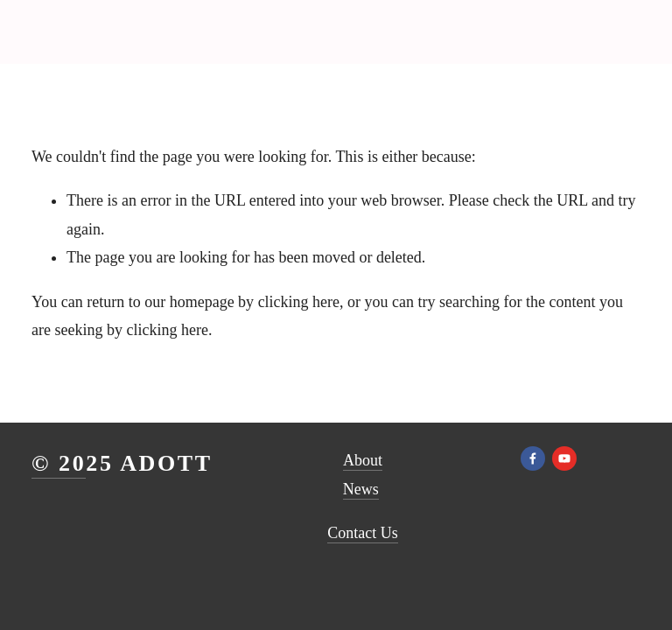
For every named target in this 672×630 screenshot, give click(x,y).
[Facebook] (533, 458)
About (363, 460)
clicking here (299, 302)
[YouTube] (564, 458)
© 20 (59, 463)
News (361, 489)
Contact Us (363, 533)
